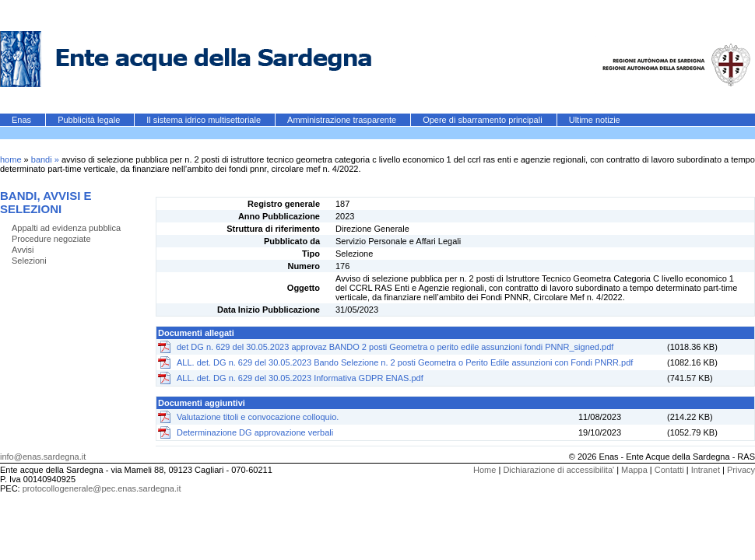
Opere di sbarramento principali (484, 120)
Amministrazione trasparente (343, 120)
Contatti (669, 470)
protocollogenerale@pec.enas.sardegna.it (102, 488)
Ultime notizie (595, 120)
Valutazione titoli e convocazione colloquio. (258, 417)
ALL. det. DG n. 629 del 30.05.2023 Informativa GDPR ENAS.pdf (300, 378)
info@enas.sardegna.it (43, 457)
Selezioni (29, 261)
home (11, 159)
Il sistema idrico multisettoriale (205, 120)
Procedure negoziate (51, 239)
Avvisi (23, 250)
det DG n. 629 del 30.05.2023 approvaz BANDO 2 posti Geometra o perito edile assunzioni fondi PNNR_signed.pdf (395, 347)
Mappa (634, 470)
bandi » (46, 159)
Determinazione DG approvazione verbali (255, 432)
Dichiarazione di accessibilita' (558, 470)
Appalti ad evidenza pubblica (66, 228)
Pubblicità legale (90, 120)
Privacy (741, 470)
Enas (23, 120)
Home (485, 470)
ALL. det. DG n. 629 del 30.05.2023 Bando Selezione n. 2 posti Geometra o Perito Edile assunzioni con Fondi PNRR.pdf (405, 362)
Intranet (706, 470)
